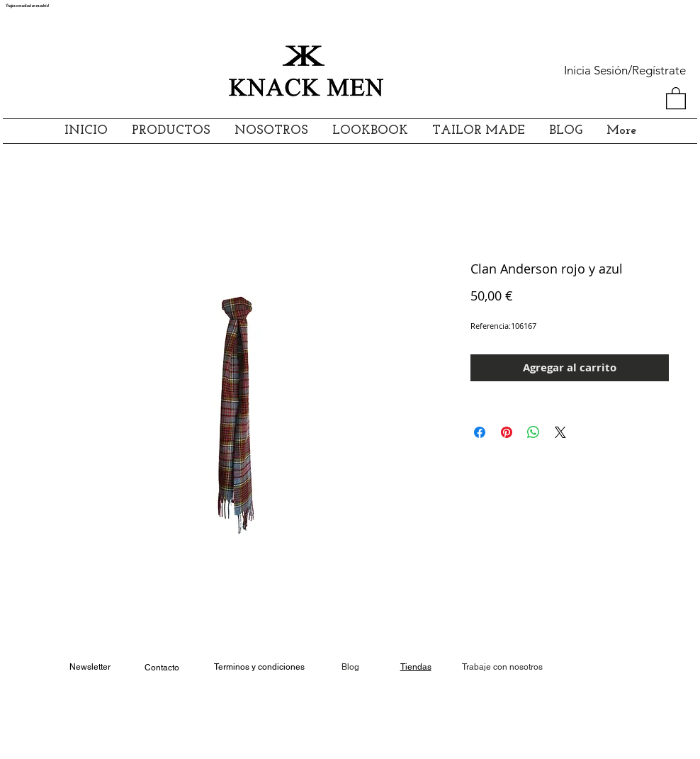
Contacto (162, 668)
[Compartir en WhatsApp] (534, 432)
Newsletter (90, 667)
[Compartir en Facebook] (480, 432)
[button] (676, 97)
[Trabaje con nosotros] (502, 667)
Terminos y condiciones (259, 667)
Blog (350, 667)
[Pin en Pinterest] (507, 432)
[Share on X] (560, 432)
